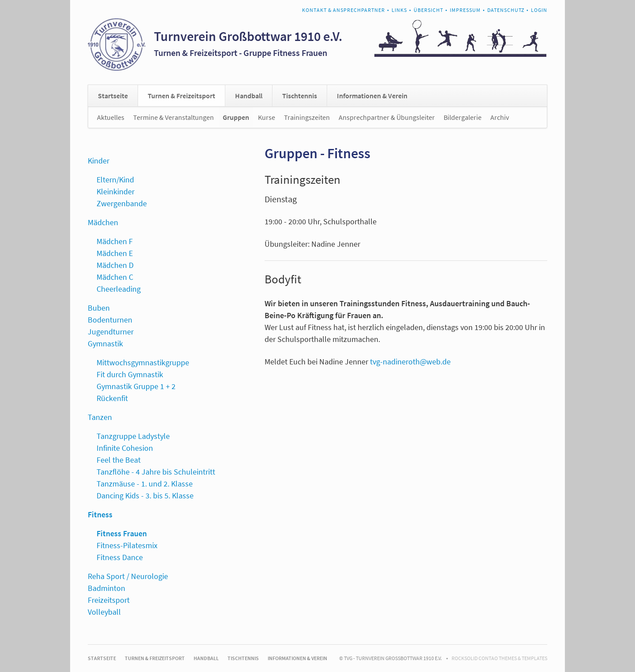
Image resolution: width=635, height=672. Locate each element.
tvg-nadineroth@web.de (410, 362)
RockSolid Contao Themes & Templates (499, 658)
